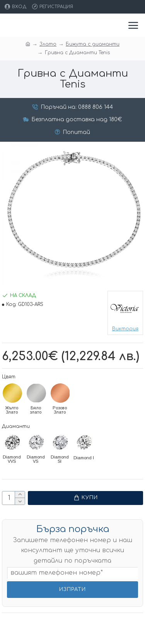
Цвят (9, 377)
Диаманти (16, 426)
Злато (48, 44)
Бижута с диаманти (93, 44)
